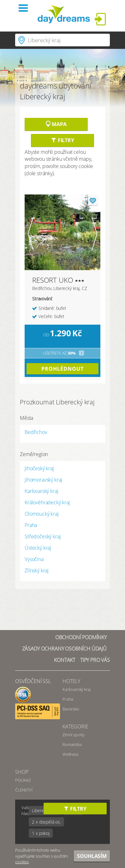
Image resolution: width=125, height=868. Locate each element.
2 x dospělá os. (46, 822)
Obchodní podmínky (81, 637)
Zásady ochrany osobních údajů (64, 649)
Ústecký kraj (38, 548)
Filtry (62, 140)
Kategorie (75, 726)
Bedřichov (36, 432)
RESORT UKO (53, 280)
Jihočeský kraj (39, 468)
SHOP (22, 772)
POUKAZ (23, 780)
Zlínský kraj (37, 570)
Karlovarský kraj (41, 491)
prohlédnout (62, 369)
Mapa (56, 124)
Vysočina (34, 559)
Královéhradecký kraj (47, 502)
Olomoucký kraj (42, 514)
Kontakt (65, 660)
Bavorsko (71, 709)
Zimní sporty (74, 735)
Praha (31, 525)
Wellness (71, 754)
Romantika (72, 744)
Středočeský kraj (43, 536)
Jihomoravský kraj (43, 480)
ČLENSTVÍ (24, 790)
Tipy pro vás (95, 660)
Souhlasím (92, 856)
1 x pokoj (41, 833)
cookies (22, 862)
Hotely (71, 681)
